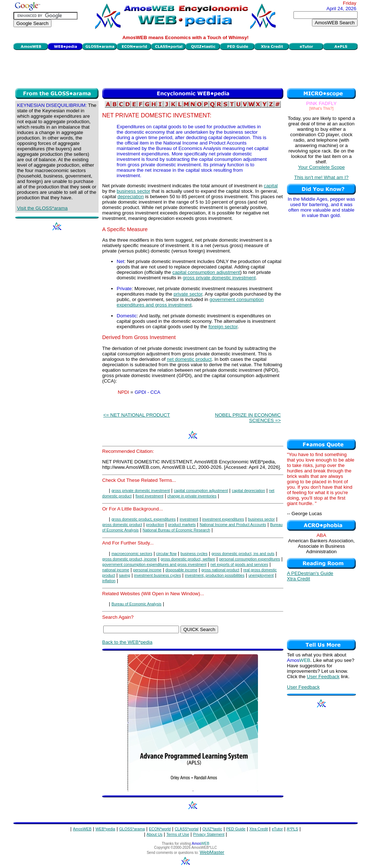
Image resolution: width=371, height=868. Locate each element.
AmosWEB (82, 829)
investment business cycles (157, 575)
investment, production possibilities (215, 575)
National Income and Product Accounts (233, 525)
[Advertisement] (185, 68)
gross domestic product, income (129, 559)
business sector (134, 191)
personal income (147, 570)
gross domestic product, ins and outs (243, 554)
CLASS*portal (187, 829)
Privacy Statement (209, 834)
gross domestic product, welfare (188, 559)
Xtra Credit (299, 579)
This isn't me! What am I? (321, 177)
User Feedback (323, 677)
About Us (155, 834)
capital (271, 186)
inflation (109, 581)
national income (116, 570)
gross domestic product (122, 525)
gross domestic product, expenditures (144, 519)
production (155, 525)
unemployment (261, 575)
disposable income (182, 570)
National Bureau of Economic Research (177, 530)
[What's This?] (322, 108)
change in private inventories (192, 496)
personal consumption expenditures (250, 559)
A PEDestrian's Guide (310, 573)
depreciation (131, 197)
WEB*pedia (106, 829)
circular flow (166, 554)
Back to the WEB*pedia (127, 642)
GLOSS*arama (132, 829)
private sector (188, 294)
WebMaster (212, 852)
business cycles (194, 554)
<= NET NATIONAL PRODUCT (137, 415)
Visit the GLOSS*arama (42, 208)
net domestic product (189, 359)
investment (189, 519)
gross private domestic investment (219, 278)
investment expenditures (223, 519)
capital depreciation (249, 491)
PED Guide (236, 829)
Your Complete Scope (321, 167)
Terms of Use (178, 834)
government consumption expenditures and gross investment (190, 302)
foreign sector (223, 327)
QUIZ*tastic (212, 829)
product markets (182, 525)
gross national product (220, 570)
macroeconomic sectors (132, 554)
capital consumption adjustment (206, 272)
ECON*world (160, 829)
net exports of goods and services (239, 564)
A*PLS (292, 829)
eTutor (277, 829)
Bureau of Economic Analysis (137, 604)
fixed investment (149, 496)
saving (124, 575)
